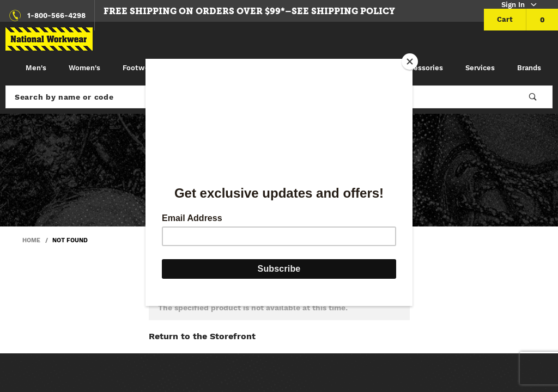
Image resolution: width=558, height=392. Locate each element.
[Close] (410, 62)
